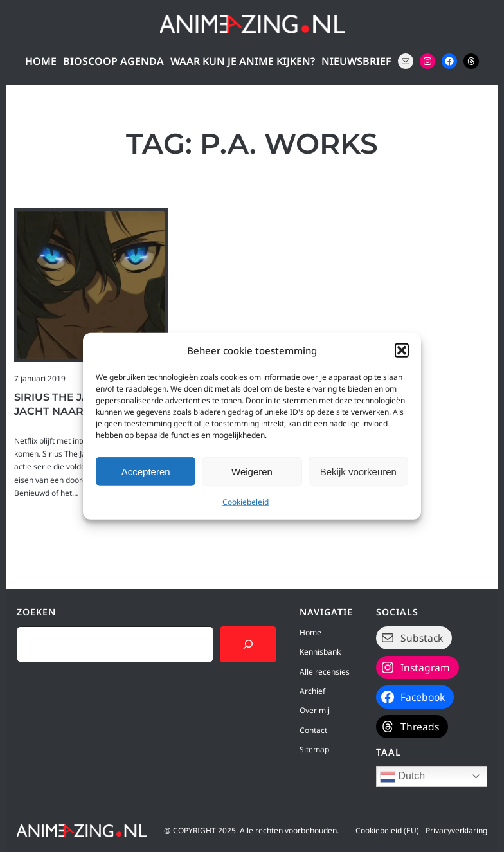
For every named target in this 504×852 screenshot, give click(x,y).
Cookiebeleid (246, 502)
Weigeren (252, 471)
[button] (402, 350)
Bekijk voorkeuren (358, 471)
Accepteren (146, 471)
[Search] (248, 644)
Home (41, 61)
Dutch (402, 777)
